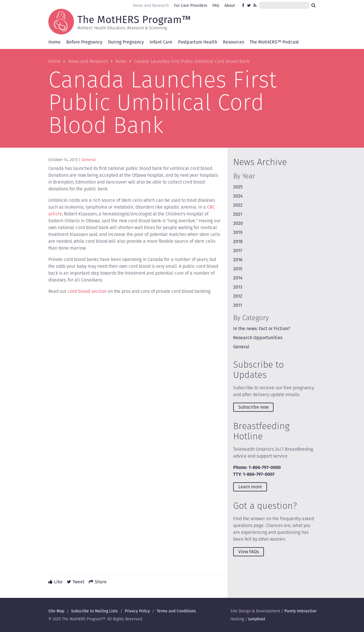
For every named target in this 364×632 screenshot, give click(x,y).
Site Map (56, 611)
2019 (238, 232)
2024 (238, 196)
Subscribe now (253, 407)
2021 (238, 214)
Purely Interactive (300, 611)
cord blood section (87, 291)
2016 (238, 260)
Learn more (250, 487)
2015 (238, 269)
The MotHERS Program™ (134, 19)
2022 (238, 205)
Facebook (244, 5)
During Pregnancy (126, 42)
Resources (233, 42)
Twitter (249, 5)
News (121, 61)
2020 (238, 223)
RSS (255, 5)
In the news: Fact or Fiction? (262, 329)
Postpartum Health (198, 42)
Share (101, 582)
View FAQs (249, 552)
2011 (238, 305)
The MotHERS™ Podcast (274, 42)
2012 (238, 296)
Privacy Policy (137, 611)
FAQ (216, 5)
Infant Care (161, 42)
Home (54, 42)
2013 (238, 287)
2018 (238, 241)
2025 (238, 187)
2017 (238, 251)
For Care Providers (191, 5)
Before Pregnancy (84, 42)
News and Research (151, 5)
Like (58, 582)
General (89, 160)
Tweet (78, 582)
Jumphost (257, 619)
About (230, 5)
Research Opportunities (258, 338)
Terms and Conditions (176, 611)
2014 (238, 278)
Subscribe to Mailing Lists (94, 611)
